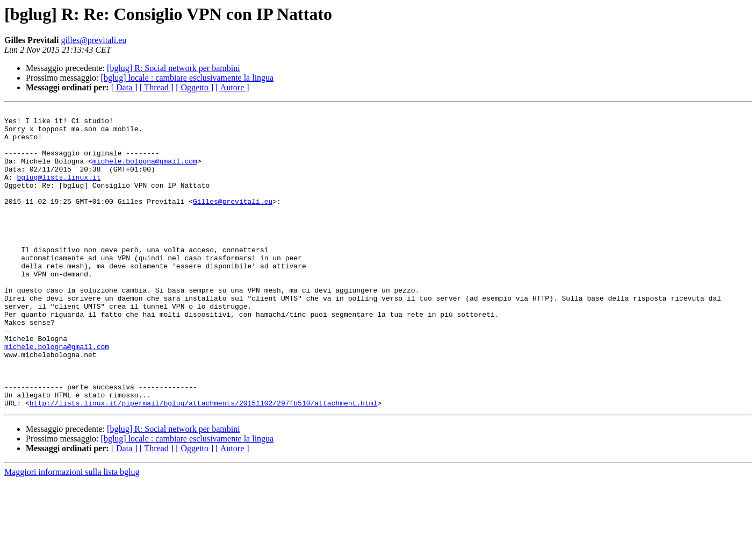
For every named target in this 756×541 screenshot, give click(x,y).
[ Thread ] (157, 87)
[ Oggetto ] (195, 87)
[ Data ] (124, 87)
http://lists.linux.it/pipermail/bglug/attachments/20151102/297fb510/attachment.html (203, 462)
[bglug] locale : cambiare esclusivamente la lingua (188, 78)
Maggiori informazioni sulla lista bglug (72, 532)
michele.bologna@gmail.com (145, 172)
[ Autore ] (232, 87)
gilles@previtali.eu (93, 40)
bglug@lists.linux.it (59, 191)
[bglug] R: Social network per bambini (174, 68)
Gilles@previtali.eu (233, 220)
